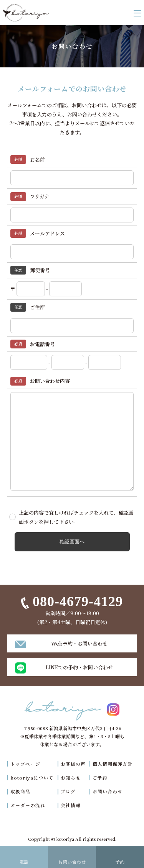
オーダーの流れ (28, 805)
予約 (120, 862)
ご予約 (100, 778)
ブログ (68, 791)
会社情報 (71, 805)
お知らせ (71, 778)
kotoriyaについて (32, 778)
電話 (24, 862)
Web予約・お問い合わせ (79, 643)
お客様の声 (73, 764)
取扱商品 (20, 791)
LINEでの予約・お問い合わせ (79, 667)
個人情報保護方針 (113, 764)
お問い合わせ (108, 791)
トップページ (25, 764)
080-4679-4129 (78, 602)
